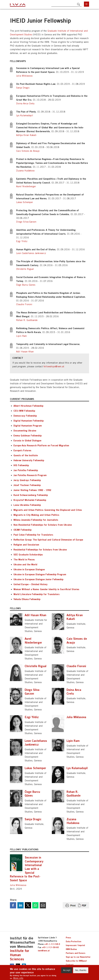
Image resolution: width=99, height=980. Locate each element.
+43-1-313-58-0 (52, 944)
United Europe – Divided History (30, 584)
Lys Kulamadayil (25, 115)
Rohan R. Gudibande (27, 320)
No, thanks (81, 970)
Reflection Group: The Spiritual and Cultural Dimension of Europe (48, 540)
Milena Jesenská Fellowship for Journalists (36, 520)
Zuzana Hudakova (25, 171)
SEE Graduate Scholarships (28, 554)
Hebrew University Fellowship (29, 460)
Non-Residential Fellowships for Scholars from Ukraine (43, 525)
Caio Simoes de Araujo (28, 151)
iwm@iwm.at (44, 951)
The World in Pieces (24, 559)
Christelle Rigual (25, 269)
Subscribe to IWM (76, 961)
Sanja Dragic (23, 88)
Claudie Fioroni (24, 304)
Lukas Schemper (25, 202)
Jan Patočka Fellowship (26, 470)
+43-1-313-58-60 (50, 947)
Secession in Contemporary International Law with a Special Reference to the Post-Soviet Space (27, 869)
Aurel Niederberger (26, 186)
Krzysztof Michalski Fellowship (30, 500)
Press (68, 938)
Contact (70, 965)
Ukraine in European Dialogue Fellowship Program (40, 574)
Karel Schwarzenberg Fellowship (31, 495)
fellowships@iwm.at (54, 366)
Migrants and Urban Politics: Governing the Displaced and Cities (48, 510)
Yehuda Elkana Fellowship (27, 599)
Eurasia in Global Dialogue (27, 440)
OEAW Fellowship (22, 530)
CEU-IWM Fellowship (24, 411)
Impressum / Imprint (75, 945)
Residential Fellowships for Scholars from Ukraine (40, 550)
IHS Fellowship (21, 465)
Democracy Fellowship (25, 416)
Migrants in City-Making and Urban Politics (36, 515)
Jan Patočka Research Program (30, 475)
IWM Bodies (71, 949)
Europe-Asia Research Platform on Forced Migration (41, 445)
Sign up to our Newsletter (78, 957)
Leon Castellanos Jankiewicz (31, 253)
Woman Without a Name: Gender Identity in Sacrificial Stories (46, 589)
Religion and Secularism (26, 545)
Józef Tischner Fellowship (27, 485)
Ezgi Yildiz (22, 241)
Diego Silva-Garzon (26, 222)
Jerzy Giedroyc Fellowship (27, 480)
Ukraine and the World (25, 564)
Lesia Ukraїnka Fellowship (27, 505)
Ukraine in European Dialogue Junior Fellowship (38, 579)
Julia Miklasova (24, 76)
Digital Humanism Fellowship (29, 421)
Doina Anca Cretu (25, 103)
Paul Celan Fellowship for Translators (33, 535)
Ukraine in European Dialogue (29, 569)
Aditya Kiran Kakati (26, 135)
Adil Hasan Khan (25, 352)
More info (18, 978)
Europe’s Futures (22, 450)
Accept (67, 970)
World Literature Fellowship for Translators (36, 594)
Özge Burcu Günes (26, 285)
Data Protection (73, 941)
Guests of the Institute (26, 455)
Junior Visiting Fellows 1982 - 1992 (32, 490)
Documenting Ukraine (25, 430)
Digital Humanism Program (28, 426)
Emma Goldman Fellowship (28, 435)
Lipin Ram (21, 336)
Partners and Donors (76, 953)
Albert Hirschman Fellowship (28, 406)
